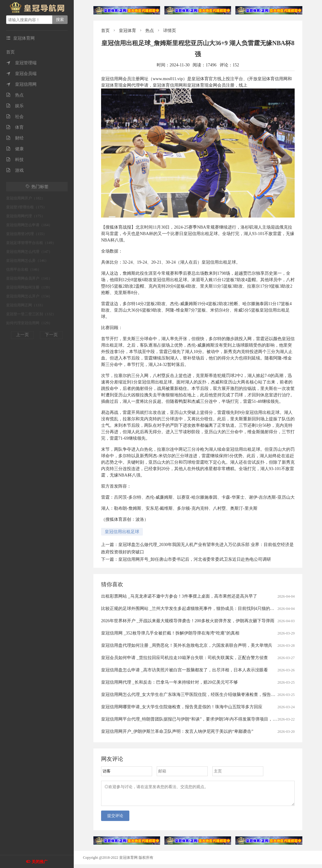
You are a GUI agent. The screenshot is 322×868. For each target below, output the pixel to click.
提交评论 (115, 819)
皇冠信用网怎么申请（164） (29, 225)
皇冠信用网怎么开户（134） (29, 296)
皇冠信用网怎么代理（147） (29, 252)
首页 (10, 52)
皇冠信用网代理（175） (26, 216)
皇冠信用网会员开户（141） (29, 278)
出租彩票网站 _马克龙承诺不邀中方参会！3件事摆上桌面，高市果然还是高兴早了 (179, 596)
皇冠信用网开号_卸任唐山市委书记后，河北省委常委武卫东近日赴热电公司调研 (195, 559)
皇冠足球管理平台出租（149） (31, 243)
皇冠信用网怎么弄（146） (27, 261)
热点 (15, 95)
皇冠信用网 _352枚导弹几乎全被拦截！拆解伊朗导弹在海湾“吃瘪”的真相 (170, 633)
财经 (15, 138)
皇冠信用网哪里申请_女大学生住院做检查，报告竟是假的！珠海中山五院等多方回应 (182, 707)
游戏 (15, 170)
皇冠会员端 (21, 74)
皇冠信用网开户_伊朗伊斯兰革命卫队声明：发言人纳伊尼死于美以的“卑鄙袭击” (177, 731)
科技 (15, 160)
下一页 (51, 335)
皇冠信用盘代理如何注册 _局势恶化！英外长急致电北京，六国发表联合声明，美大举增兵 (187, 645)
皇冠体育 (128, 31)
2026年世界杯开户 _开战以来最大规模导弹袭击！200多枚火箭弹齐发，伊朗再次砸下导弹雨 (188, 621)
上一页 (22, 335)
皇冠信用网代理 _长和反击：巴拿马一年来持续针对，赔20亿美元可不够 (169, 682)
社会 (15, 117)
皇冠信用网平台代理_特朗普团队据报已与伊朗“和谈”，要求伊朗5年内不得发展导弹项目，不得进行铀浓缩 (202, 719)
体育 (15, 127)
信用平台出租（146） (24, 269)
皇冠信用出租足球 (122, 532)
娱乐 (15, 106)
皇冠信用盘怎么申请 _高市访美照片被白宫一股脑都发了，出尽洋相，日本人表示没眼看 (185, 670)
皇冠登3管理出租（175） (26, 207)
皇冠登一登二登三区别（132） (31, 314)
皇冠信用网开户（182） (26, 198)
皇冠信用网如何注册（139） (29, 287)
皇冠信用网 (21, 84)
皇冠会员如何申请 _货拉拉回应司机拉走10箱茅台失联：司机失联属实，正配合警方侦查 (185, 658)
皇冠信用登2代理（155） (26, 234)
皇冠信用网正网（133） (26, 305)
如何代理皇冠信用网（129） (29, 323)
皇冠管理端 (21, 63)
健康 (15, 149)
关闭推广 (40, 862)
